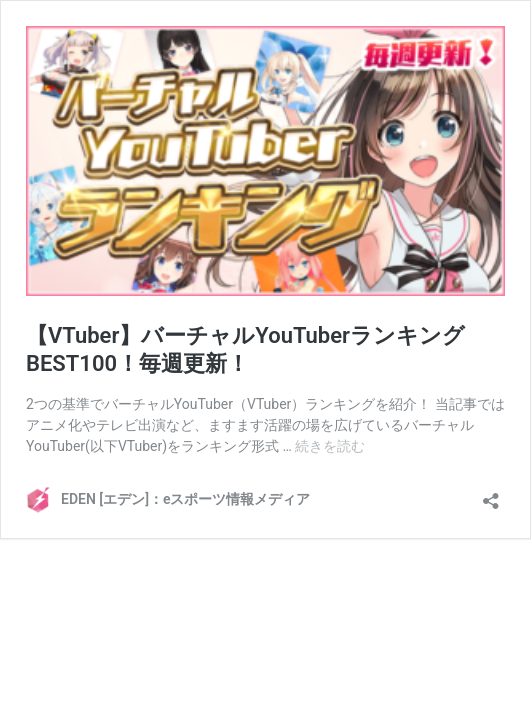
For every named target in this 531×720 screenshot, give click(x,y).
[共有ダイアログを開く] (491, 494)
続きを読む (330, 446)
